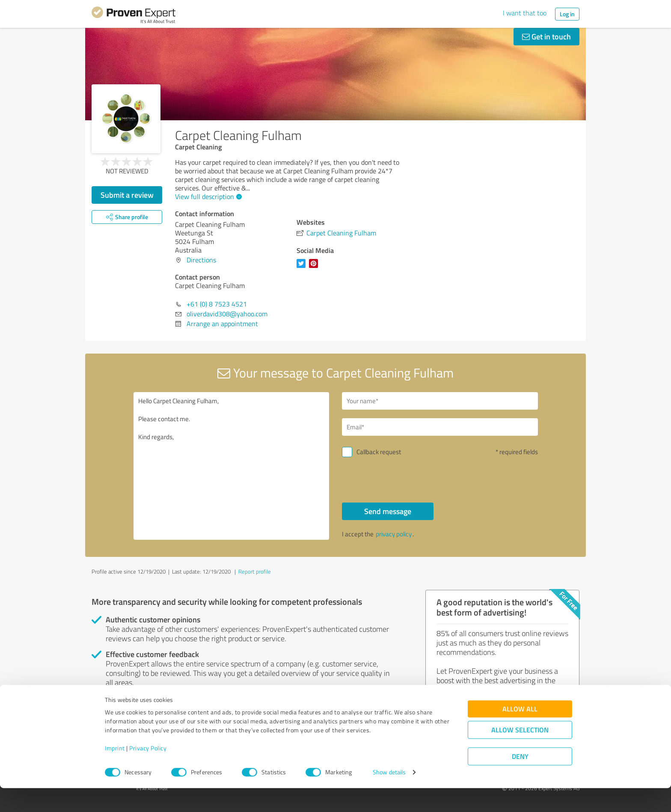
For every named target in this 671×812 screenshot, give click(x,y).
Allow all (520, 733)
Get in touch (546, 36)
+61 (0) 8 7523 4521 (217, 304)
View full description (207, 196)
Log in (567, 14)
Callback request (379, 452)
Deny (520, 780)
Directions (201, 260)
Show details (389, 796)
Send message (388, 511)
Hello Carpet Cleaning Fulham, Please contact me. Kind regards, (232, 466)
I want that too (525, 13)
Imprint (115, 772)
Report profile (255, 571)
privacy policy (394, 534)
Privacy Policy (148, 772)
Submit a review (127, 195)
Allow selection (520, 754)
